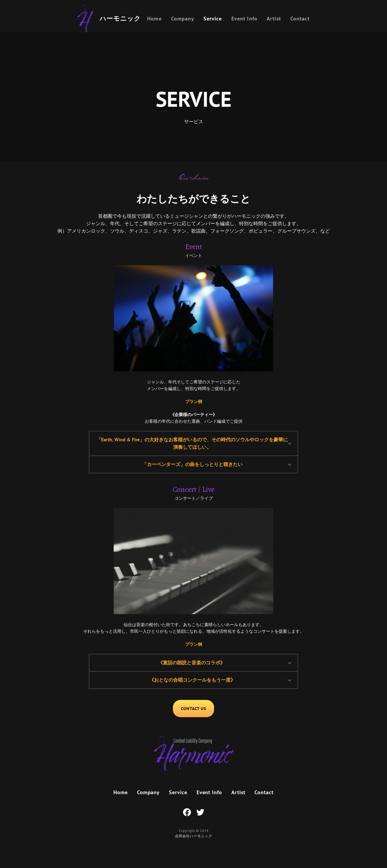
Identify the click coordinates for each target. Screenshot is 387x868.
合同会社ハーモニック (194, 836)
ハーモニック (120, 18)
